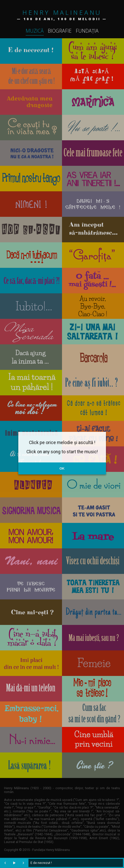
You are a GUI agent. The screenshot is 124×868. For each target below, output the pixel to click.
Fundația (87, 31)
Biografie (60, 31)
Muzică (35, 31)
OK (62, 468)
